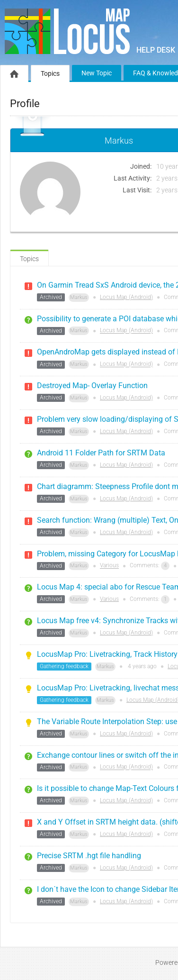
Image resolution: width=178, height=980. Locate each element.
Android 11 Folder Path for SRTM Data (101, 453)
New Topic (97, 73)
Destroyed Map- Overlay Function (92, 386)
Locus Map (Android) (126, 297)
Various (109, 566)
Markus (79, 297)
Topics (50, 73)
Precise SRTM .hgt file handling (89, 856)
